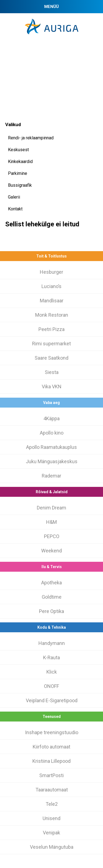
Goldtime (52, 597)
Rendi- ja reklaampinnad (31, 138)
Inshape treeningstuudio (52, 732)
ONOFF (51, 686)
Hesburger (51, 272)
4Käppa (51, 418)
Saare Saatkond (51, 358)
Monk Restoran (52, 315)
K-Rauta (51, 657)
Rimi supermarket (51, 344)
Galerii (14, 197)
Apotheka (51, 583)
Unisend (51, 818)
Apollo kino (52, 433)
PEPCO (52, 536)
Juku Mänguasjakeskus (52, 461)
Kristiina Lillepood (51, 761)
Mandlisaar (52, 301)
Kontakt (15, 209)
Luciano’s (51, 286)
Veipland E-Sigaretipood (52, 700)
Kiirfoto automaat (51, 747)
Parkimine (18, 173)
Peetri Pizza (51, 329)
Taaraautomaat (52, 790)
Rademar (51, 476)
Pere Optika (51, 611)
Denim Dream (51, 508)
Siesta (52, 372)
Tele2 (52, 804)
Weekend (51, 551)
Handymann (52, 643)
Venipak (51, 833)
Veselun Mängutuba (52, 847)
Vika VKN (52, 386)
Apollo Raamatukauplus (51, 447)
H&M (51, 522)
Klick (52, 672)
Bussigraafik (20, 185)
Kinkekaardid (20, 162)
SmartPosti (51, 775)
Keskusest (18, 150)
